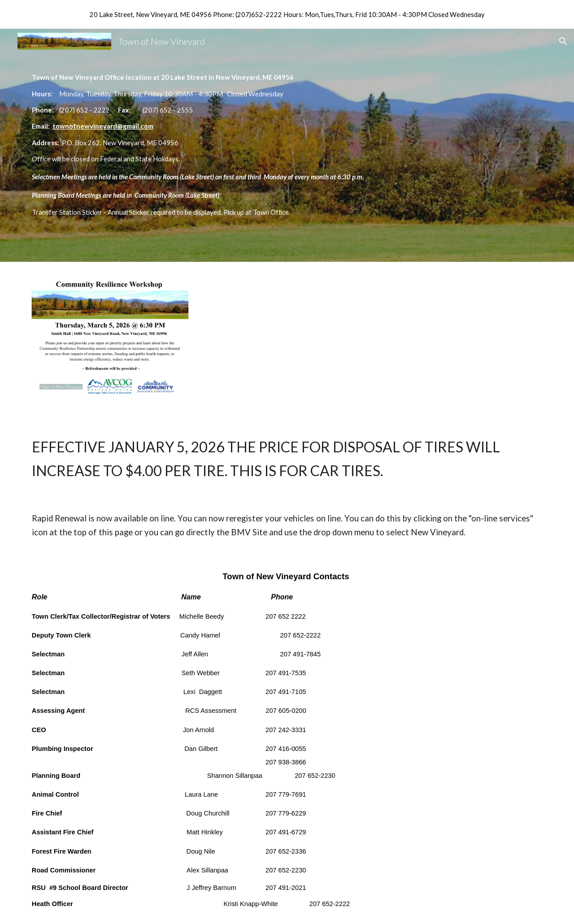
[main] (287, 145)
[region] (287, 14)
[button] (563, 41)
